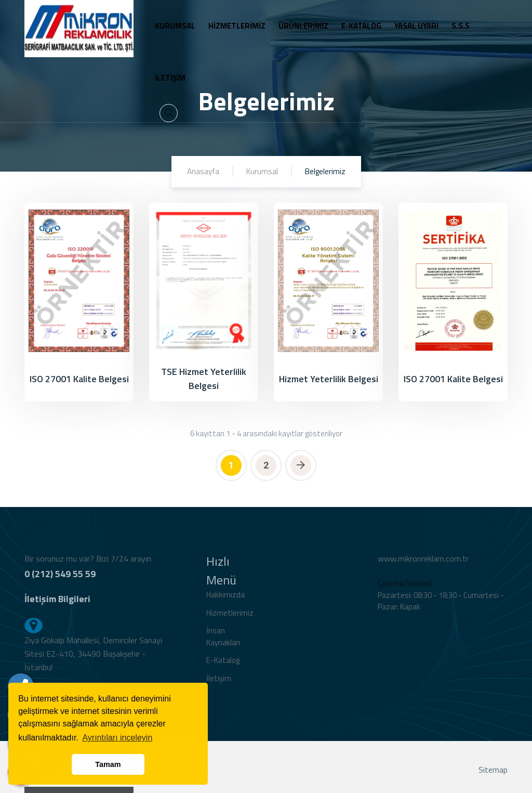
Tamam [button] (108, 764)
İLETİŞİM (170, 78)
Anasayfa (203, 171)
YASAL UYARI (416, 26)
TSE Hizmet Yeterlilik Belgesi (204, 379)
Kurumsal (262, 171)
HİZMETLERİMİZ (237, 26)
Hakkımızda (225, 599)
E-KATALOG (361, 26)
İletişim (219, 682)
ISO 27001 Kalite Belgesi (79, 379)
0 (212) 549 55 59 (60, 578)
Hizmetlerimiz (230, 617)
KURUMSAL (175, 26)
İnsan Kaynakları (223, 641)
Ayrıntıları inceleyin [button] (117, 738)
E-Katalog (223, 664)
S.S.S (461, 26)
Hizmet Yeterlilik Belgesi (329, 379)
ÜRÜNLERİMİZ (303, 26)
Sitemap (493, 774)
